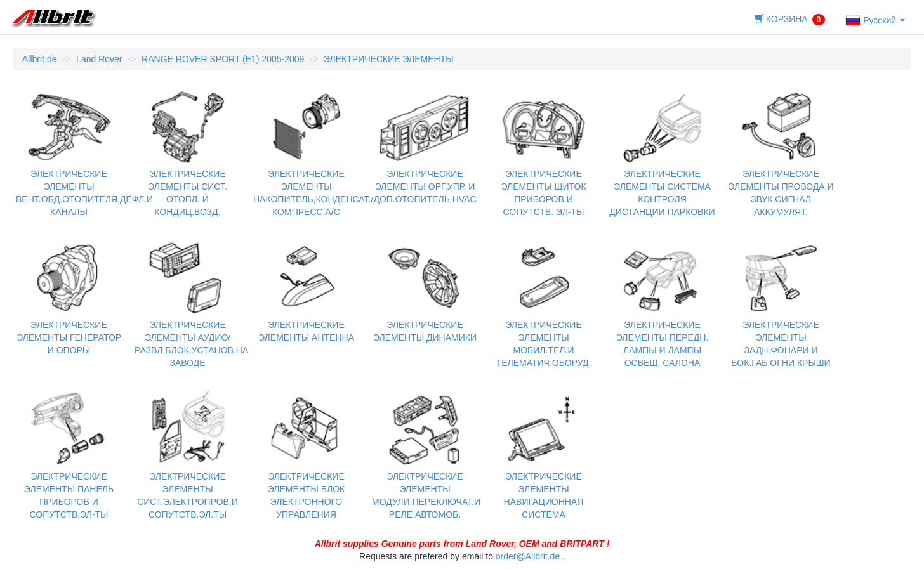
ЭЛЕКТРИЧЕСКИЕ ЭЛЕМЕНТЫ (389, 59)
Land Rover (99, 59)
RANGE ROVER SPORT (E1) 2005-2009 (223, 59)
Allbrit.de (39, 59)
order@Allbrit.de (528, 556)
